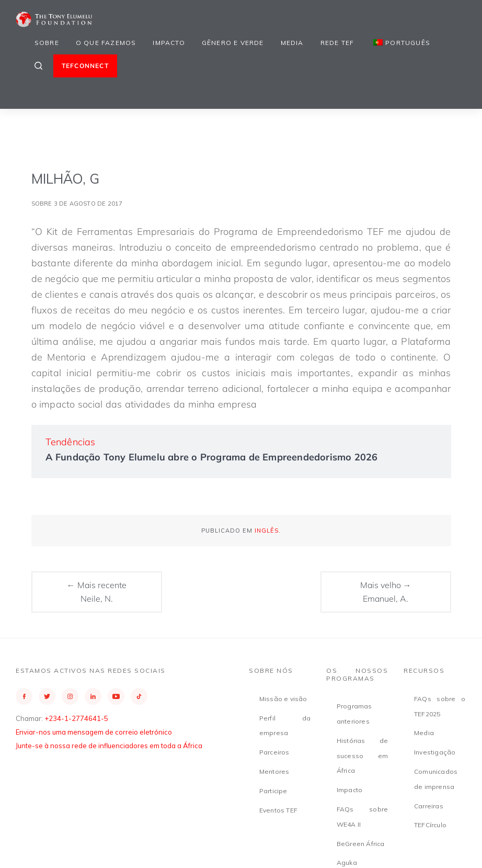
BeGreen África (361, 844)
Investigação (435, 752)
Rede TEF (337, 43)
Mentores (274, 771)
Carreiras (429, 806)
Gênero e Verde (233, 43)
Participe (273, 791)
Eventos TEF (278, 810)
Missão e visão (283, 699)
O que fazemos (106, 43)
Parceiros (274, 752)
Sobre (47, 43)
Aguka (347, 863)
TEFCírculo (430, 825)
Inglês (267, 531)
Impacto (169, 43)
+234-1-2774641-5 (76, 718)
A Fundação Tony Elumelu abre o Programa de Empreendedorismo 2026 (212, 457)
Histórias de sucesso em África (362, 756)
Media (292, 43)
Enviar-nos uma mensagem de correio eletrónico (94, 732)
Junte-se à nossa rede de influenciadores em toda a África (109, 746)
